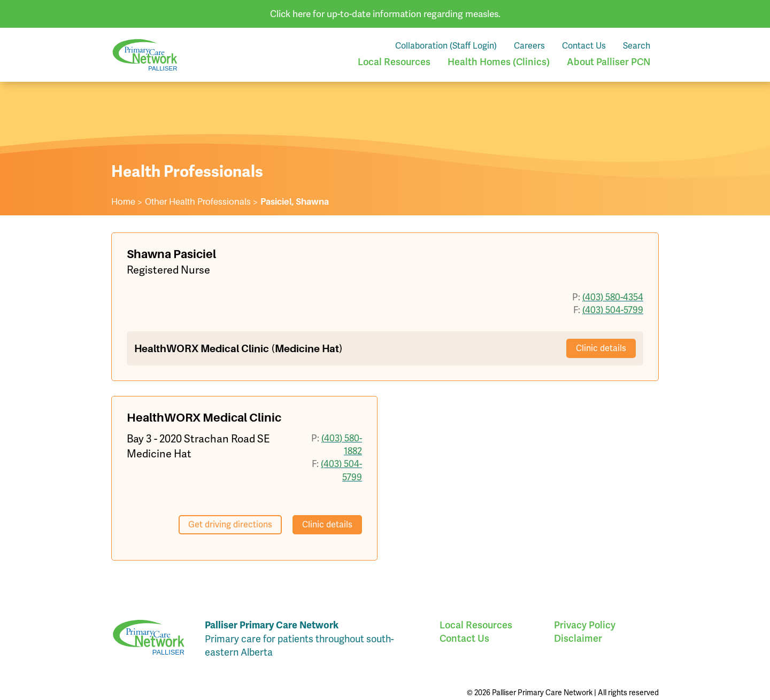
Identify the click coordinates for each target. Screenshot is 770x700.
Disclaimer (578, 638)
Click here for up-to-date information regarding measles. (385, 14)
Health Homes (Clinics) (499, 62)
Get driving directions (230, 524)
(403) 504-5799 (613, 310)
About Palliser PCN (609, 62)
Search (637, 46)
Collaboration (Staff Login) (446, 46)
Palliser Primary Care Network (145, 55)
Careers (529, 46)
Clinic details (601, 348)
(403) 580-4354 (613, 297)
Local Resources (394, 62)
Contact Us (584, 46)
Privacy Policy (585, 625)
